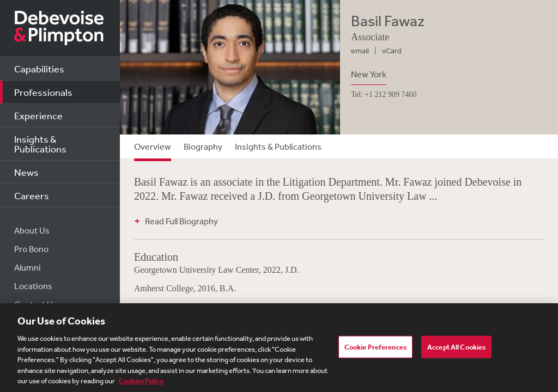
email (360, 51)
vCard (392, 51)
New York (369, 74)
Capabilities (39, 69)
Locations (33, 286)
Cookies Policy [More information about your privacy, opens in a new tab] (141, 381)
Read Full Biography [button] (181, 221)
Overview (153, 146)
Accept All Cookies (456, 347)
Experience (38, 115)
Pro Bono (31, 249)
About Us (32, 230)
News (26, 172)
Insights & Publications (40, 144)
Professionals (43, 92)
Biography (203, 146)
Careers (32, 195)
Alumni (28, 267)
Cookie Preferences (375, 347)
